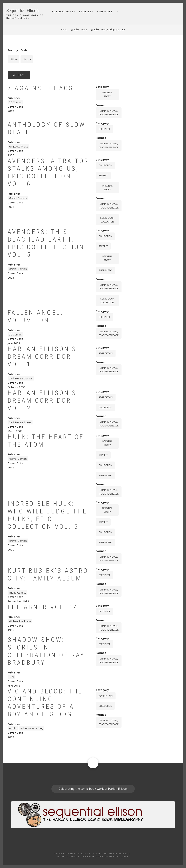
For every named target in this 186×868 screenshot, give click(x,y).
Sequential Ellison (23, 11)
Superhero (105, 270)
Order (25, 50)
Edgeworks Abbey (32, 728)
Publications (63, 12)
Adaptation (106, 353)
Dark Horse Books (20, 422)
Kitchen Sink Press (20, 621)
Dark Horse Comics (21, 378)
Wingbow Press (18, 146)
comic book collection (107, 220)
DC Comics (15, 102)
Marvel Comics (18, 198)
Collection (105, 165)
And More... (106, 12)
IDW (11, 677)
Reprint (103, 175)
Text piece (105, 129)
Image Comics (17, 592)
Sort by (13, 50)
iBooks (13, 728)
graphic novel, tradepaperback (109, 113)
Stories (85, 12)
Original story (107, 94)
